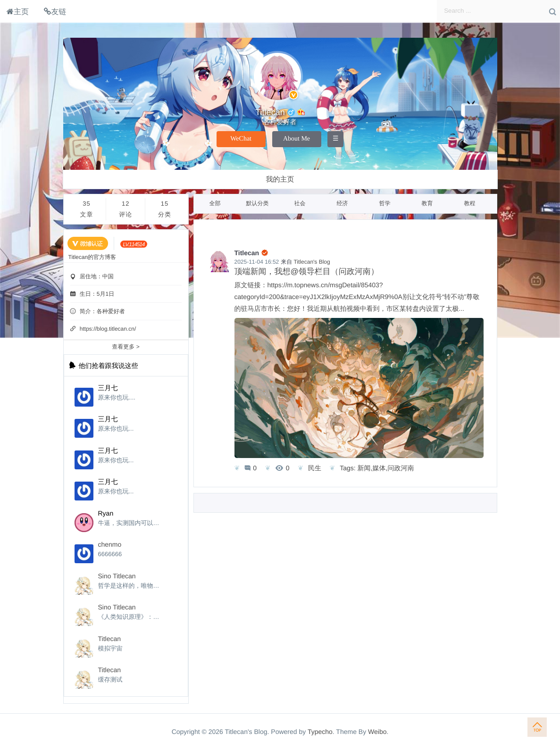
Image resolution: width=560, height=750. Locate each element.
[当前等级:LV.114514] (134, 244)
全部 (215, 203)
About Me (297, 139)
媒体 (379, 468)
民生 (315, 468)
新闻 (364, 468)
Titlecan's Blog (312, 262)
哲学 (385, 203)
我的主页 (280, 179)
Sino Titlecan (117, 576)
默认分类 (258, 203)
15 (165, 210)
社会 (300, 203)
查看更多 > (125, 347)
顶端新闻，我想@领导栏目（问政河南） (307, 271)
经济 (343, 203)
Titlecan (110, 639)
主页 (18, 11)
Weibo (377, 732)
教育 (427, 203)
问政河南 (401, 468)
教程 (470, 203)
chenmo (110, 544)
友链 (55, 11)
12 (125, 210)
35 (87, 210)
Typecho (320, 732)
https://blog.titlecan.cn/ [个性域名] (108, 329)
